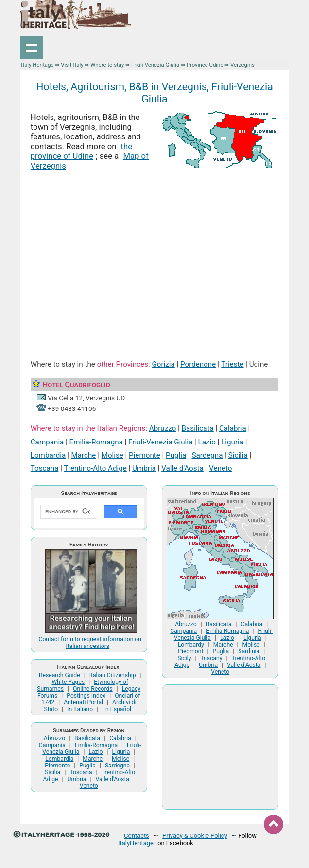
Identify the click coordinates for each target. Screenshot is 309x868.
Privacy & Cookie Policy (195, 836)
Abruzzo (163, 428)
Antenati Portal (83, 702)
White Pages (69, 682)
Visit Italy (72, 65)
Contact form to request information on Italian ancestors (90, 643)
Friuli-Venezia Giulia (155, 65)
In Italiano (80, 709)
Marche (83, 455)
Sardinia (249, 651)
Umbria (144, 468)
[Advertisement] (155, 257)
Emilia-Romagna (96, 442)
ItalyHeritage (136, 843)
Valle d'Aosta (182, 468)
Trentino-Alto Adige (95, 468)
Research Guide (60, 675)
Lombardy (191, 645)
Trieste (232, 364)
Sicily (184, 658)
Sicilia (238, 455)
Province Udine (205, 65)
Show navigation (32, 48)
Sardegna (207, 455)
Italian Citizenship (113, 675)
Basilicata (198, 428)
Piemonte (145, 455)
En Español (117, 709)
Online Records (93, 689)
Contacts (137, 836)
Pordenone (198, 364)
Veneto (220, 468)
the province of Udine (81, 151)
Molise (112, 455)
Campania (47, 442)
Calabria (233, 428)
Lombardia (48, 455)
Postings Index (86, 696)
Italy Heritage (37, 65)
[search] (68, 512)
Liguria (232, 442)
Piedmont (190, 651)
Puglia (176, 455)
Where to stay (107, 65)
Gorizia (163, 364)
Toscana (45, 468)
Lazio (207, 442)
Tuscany (211, 658)
